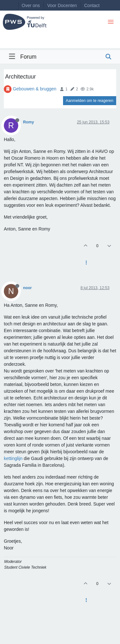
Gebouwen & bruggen (35, 89)
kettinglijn (13, 458)
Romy (28, 122)
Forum (28, 57)
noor (27, 288)
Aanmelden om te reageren (90, 101)
